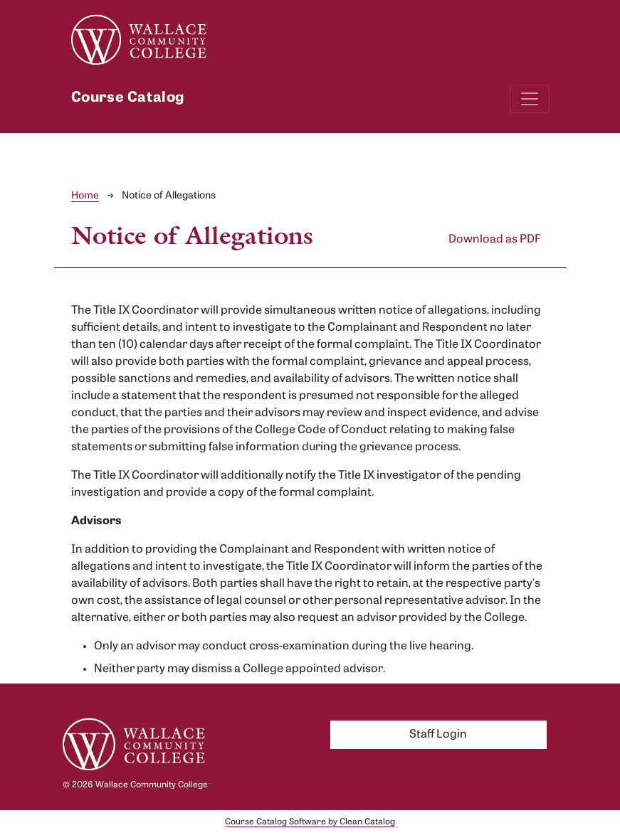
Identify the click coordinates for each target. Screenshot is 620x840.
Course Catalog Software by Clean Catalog (310, 822)
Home (85, 196)
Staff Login (438, 735)
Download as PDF (495, 240)
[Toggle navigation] (530, 99)
